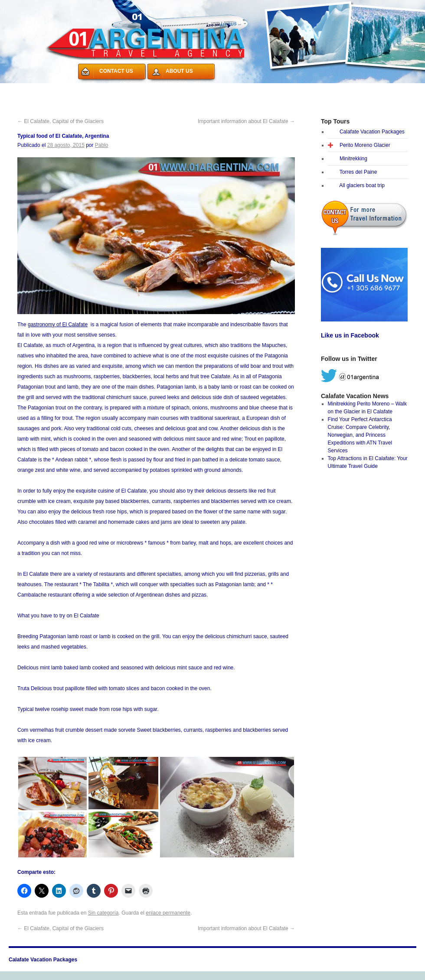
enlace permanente (168, 913)
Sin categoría (103, 913)
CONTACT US (116, 71)
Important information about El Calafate (246, 121)
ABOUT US (179, 71)
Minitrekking (353, 159)
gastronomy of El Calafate (58, 325)
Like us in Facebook (350, 335)
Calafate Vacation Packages (51, 88)
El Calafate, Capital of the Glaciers (60, 121)
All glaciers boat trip (362, 185)
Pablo (102, 145)
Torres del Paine (358, 172)
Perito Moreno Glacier (365, 145)
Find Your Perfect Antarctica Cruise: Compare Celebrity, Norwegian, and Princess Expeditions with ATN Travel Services (360, 435)
